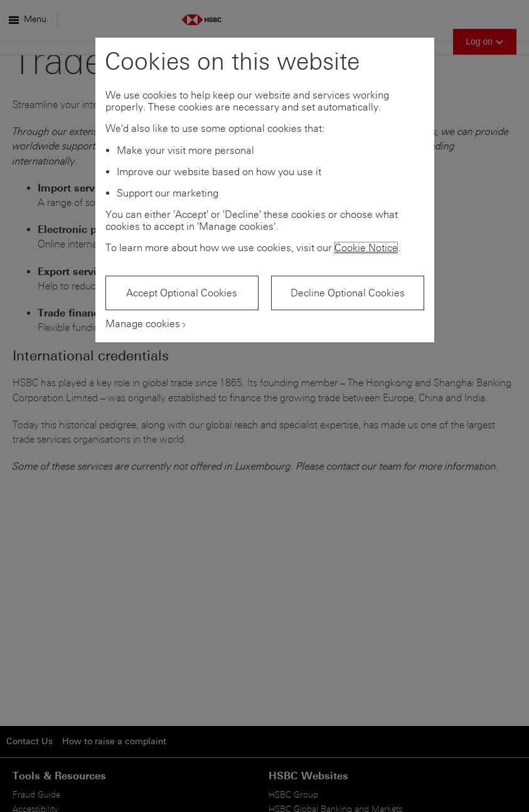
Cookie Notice (366, 248)
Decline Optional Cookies (348, 293)
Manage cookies (143, 324)
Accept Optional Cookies (182, 293)
